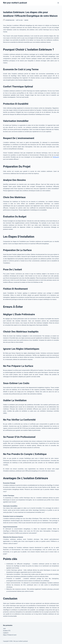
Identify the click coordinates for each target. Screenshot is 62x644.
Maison (26, 20)
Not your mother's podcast (15, 3)
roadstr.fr (6, 633)
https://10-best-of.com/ (10, 635)
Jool (4, 629)
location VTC (7, 631)
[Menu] (58, 3)
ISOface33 (56, 157)
